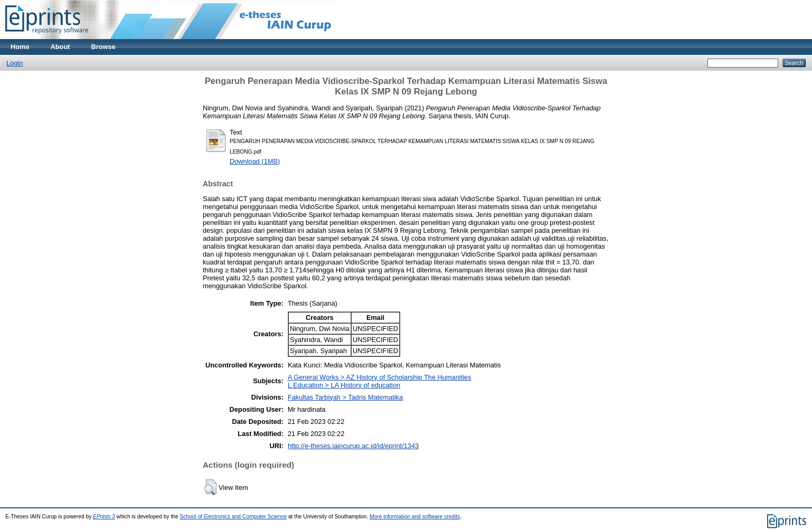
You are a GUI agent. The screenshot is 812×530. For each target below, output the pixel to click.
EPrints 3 (104, 517)
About (60, 47)
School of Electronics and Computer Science (234, 517)
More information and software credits (415, 517)
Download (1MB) (255, 161)
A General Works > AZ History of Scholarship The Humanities (380, 377)
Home (20, 47)
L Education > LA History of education (344, 385)
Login (15, 63)
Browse (103, 47)
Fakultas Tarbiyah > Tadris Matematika (345, 397)
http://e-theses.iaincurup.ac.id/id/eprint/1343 (353, 446)
